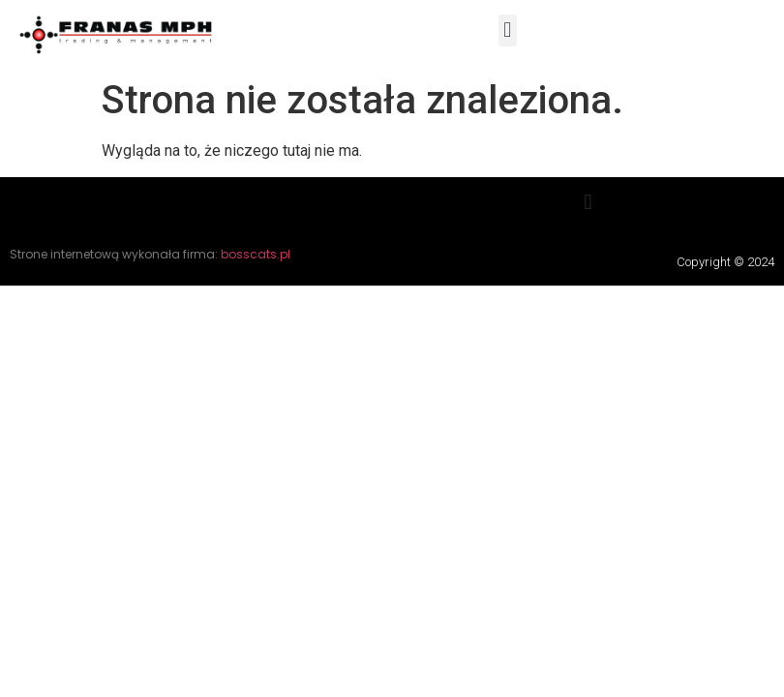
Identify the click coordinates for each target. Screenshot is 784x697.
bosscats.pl (256, 254)
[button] (508, 30)
